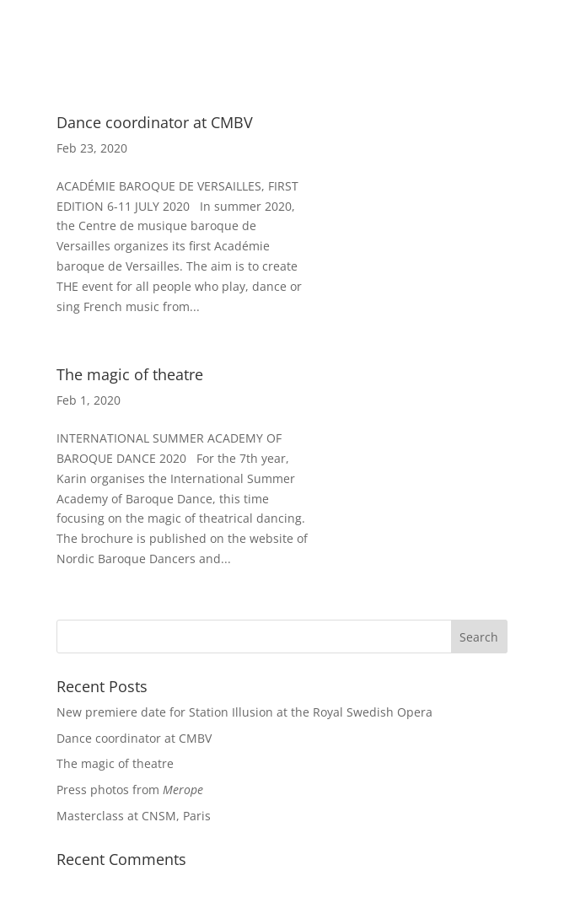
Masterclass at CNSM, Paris (134, 816)
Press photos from (130, 790)
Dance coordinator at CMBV (155, 122)
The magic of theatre (130, 374)
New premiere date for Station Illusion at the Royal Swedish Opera (244, 712)
